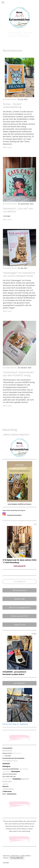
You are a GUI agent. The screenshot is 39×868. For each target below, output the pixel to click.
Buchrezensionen (20, 590)
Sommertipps (7, 781)
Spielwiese (5, 784)
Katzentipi (15, 769)
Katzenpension (7, 772)
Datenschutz (15, 856)
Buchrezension (10, 99)
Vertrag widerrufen (17, 858)
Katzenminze (24, 769)
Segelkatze (25, 779)
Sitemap (5, 858)
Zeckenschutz (12, 794)
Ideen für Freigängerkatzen (19, 607)
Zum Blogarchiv (19, 581)
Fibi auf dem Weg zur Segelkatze (15, 724)
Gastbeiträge (20, 599)
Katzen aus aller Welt (20, 616)
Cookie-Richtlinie (25, 856)
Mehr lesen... (8, 147)
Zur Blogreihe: (20, 683)
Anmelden (6, 863)
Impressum (6, 856)
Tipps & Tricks (20, 625)
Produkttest (17, 779)
